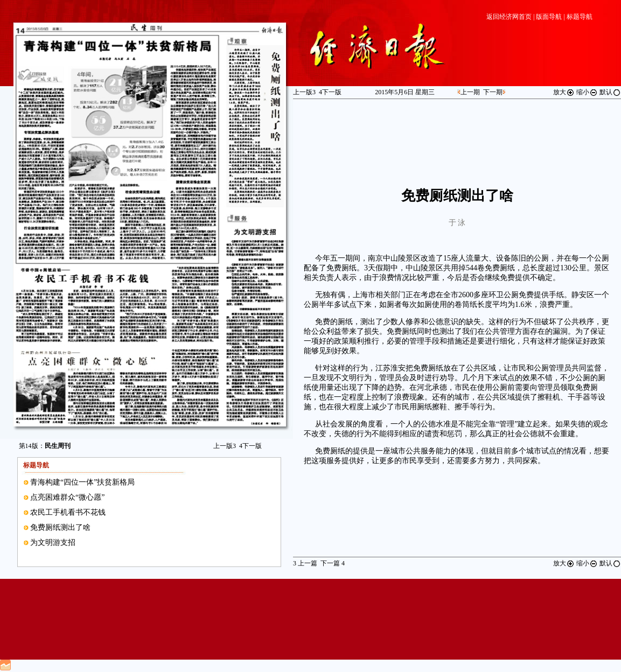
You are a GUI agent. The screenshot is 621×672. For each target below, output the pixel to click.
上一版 (225, 446)
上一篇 (305, 563)
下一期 (493, 92)
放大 (564, 92)
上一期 (470, 92)
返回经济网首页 (509, 17)
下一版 (250, 446)
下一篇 (333, 563)
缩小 (587, 92)
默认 (610, 92)
